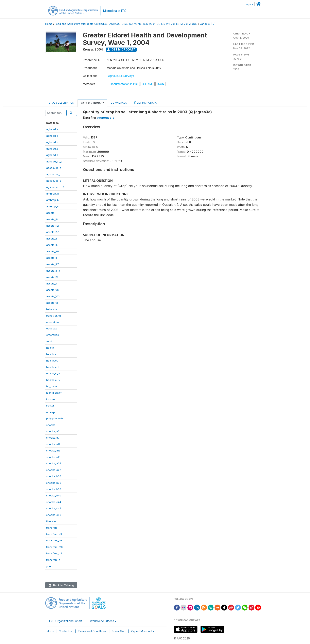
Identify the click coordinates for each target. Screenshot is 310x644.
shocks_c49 (54, 508)
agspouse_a (54, 168)
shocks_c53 (54, 515)
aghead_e (52, 155)
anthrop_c (52, 206)
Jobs (51, 631)
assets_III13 (53, 271)
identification (54, 393)
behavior (52, 309)
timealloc (52, 521)
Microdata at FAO (115, 11)
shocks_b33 (54, 483)
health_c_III (53, 373)
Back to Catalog (61, 585)
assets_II (52, 239)
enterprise (53, 335)
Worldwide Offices (102, 621)
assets (50, 213)
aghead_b (52, 136)
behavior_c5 (54, 316)
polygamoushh (55, 418)
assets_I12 (52, 226)
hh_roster (52, 386)
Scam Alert (119, 631)
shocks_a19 (53, 457)
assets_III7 (53, 264)
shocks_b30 (54, 476)
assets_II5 (52, 245)
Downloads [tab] (119, 103)
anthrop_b (52, 200)
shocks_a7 (53, 438)
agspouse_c (54, 181)
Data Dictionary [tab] (92, 103)
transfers (52, 528)
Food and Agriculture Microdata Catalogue (81, 24)
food (49, 341)
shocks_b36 (54, 489)
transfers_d (53, 560)
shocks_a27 (54, 470)
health (50, 348)
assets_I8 (52, 219)
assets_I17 (52, 232)
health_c (52, 354)
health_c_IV (53, 380)
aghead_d (52, 149)
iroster (50, 405)
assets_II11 (52, 251)
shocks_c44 (54, 502)
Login (248, 4)
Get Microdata (121, 49)
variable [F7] (208, 24)
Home (49, 24)
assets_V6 (52, 290)
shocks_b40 (54, 495)
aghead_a (52, 129)
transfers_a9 (54, 540)
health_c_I (52, 361)
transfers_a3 (54, 534)
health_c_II (53, 367)
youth (50, 566)
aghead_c (52, 142)
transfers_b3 (54, 553)
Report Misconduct (143, 631)
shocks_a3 (53, 431)
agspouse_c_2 (55, 187)
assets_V (52, 283)
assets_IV (52, 277)
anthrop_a (52, 194)
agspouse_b (54, 174)
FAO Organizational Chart (66, 621)
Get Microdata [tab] (145, 103)
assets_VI (52, 303)
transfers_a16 (54, 547)
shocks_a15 (53, 450)
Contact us (66, 631)
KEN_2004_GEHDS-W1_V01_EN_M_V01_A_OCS (170, 24)
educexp (52, 328)
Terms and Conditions (92, 631)
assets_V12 (53, 296)
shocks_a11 (53, 444)
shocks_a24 (54, 463)
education (52, 322)
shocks (51, 425)
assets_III (52, 258)
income (51, 399)
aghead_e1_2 (54, 161)
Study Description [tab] (61, 103)
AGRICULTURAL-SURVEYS (125, 24)
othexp (51, 412)
